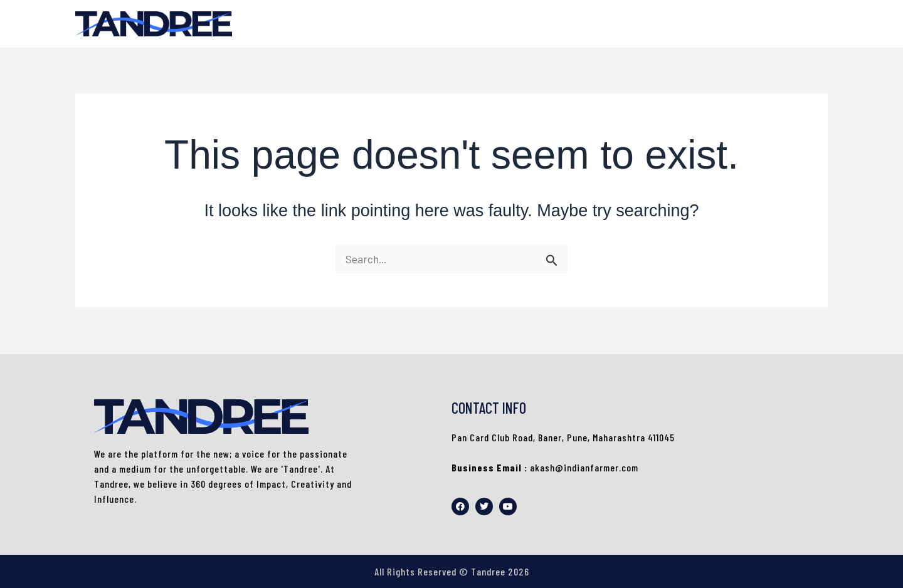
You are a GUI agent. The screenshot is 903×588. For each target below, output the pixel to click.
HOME (803, 24)
